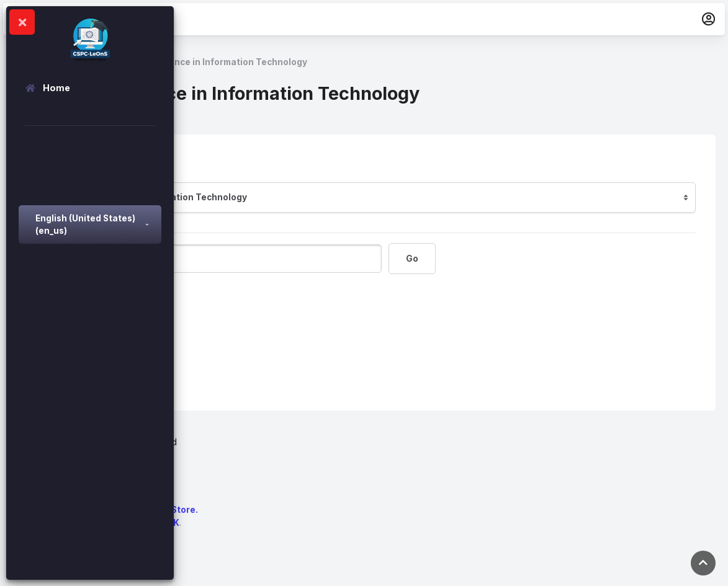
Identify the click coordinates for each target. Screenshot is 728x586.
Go (412, 259)
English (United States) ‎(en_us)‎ (85, 224)
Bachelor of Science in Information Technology (205, 62)
